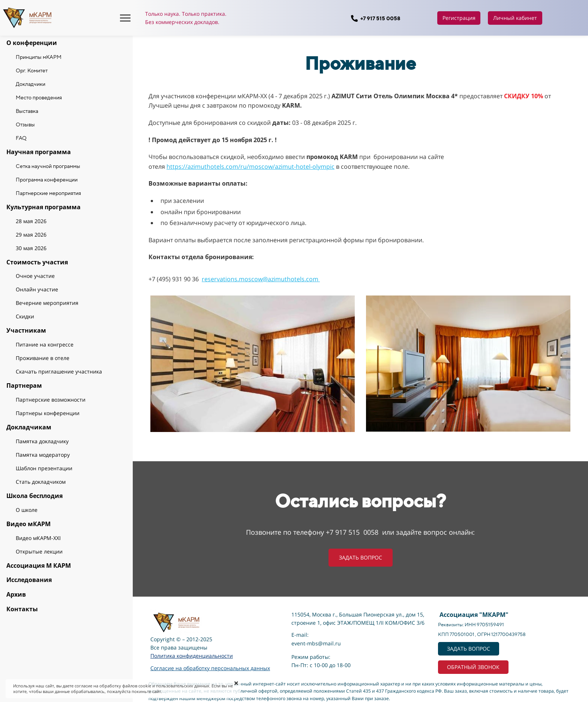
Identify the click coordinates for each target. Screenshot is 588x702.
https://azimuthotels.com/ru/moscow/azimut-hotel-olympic (250, 166)
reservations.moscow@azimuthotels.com (261, 279)
